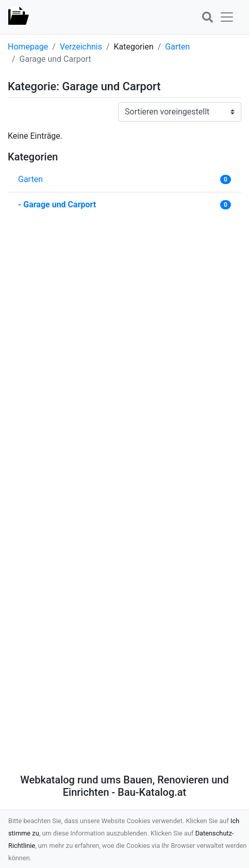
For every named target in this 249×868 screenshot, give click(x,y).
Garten (177, 47)
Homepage (28, 47)
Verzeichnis (81, 47)
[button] (207, 18)
